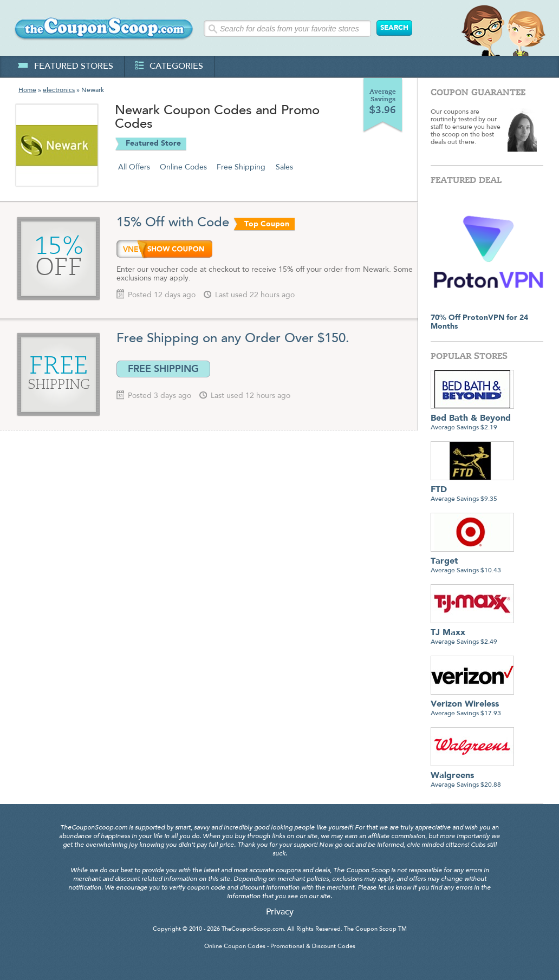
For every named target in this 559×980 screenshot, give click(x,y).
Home (27, 90)
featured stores (65, 67)
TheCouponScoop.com (253, 929)
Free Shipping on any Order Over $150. (233, 339)
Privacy (280, 912)
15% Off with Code (173, 223)
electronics (59, 90)
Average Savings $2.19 (472, 419)
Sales (284, 167)
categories (169, 67)
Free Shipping (241, 167)
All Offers (134, 167)
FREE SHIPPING (163, 369)
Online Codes (183, 167)
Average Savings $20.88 (472, 776)
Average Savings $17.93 (472, 705)
